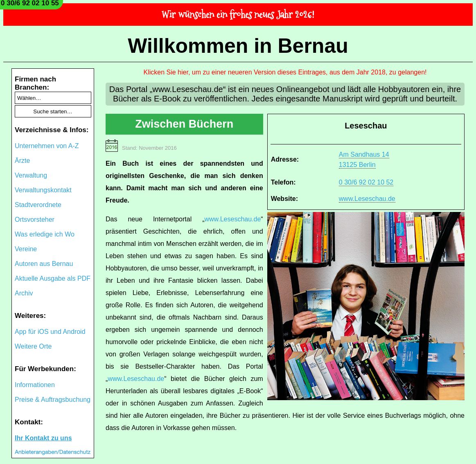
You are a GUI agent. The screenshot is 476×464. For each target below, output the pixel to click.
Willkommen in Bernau (238, 46)
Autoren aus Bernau (44, 264)
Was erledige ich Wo (45, 234)
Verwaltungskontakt (43, 190)
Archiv (24, 293)
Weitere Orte (33, 346)
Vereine (26, 249)
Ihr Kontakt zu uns (43, 438)
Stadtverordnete (38, 205)
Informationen (35, 385)
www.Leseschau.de (367, 199)
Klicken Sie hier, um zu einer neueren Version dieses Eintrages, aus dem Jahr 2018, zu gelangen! (285, 72)
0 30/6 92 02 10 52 (366, 182)
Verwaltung (31, 175)
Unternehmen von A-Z (47, 146)
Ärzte (22, 161)
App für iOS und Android (50, 332)
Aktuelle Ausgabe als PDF (53, 278)
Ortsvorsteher (35, 220)
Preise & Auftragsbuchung (53, 400)
